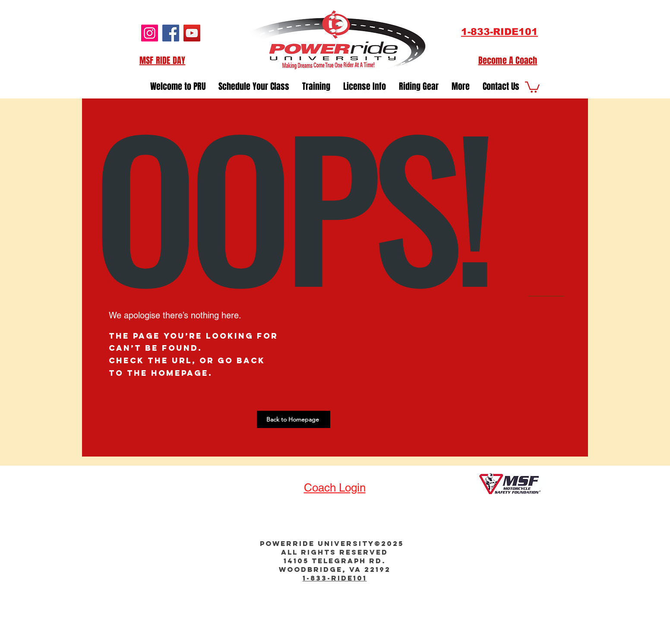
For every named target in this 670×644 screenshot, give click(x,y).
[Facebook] (171, 33)
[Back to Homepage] (294, 419)
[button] (501, 84)
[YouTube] (192, 33)
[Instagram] (150, 33)
